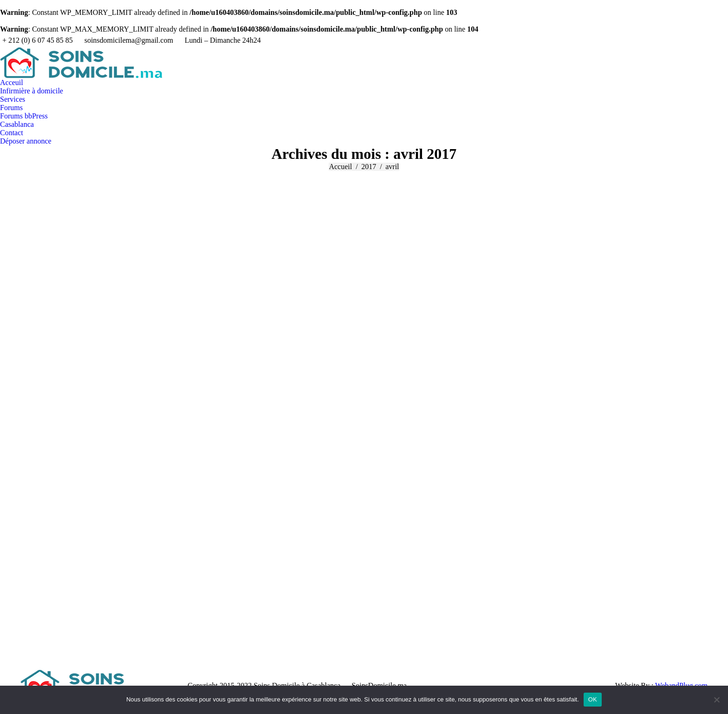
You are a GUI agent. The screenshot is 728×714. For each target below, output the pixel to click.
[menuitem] (12, 83)
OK (593, 699)
